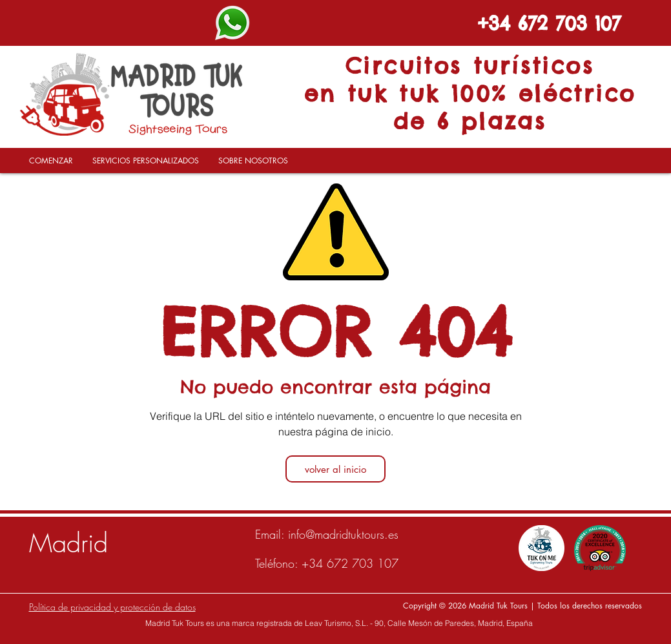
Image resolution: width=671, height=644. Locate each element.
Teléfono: (278, 563)
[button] (146, 165)
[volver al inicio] (335, 469)
